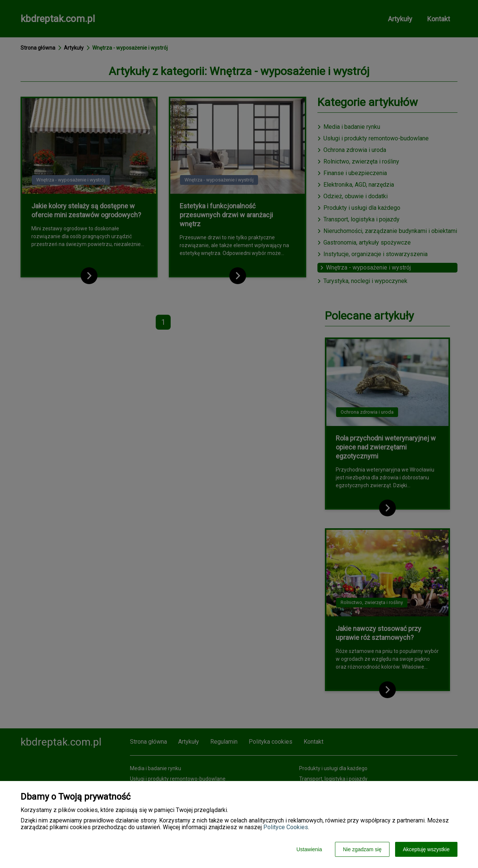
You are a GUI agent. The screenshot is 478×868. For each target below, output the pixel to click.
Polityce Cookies (286, 827)
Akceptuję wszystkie (426, 849)
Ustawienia (309, 849)
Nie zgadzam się (362, 849)
